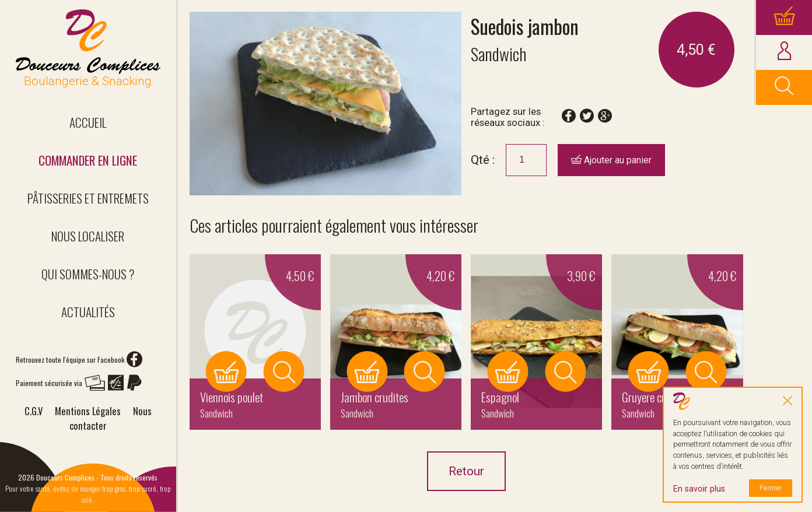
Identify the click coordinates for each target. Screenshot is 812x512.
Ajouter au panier (611, 160)
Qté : (483, 160)
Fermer (771, 488)
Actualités (88, 312)
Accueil (88, 122)
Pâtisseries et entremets (88, 198)
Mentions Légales (88, 411)
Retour (466, 471)
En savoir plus (699, 489)
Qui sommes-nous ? (88, 274)
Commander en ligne (88, 160)
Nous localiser (88, 236)
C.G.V (34, 411)
